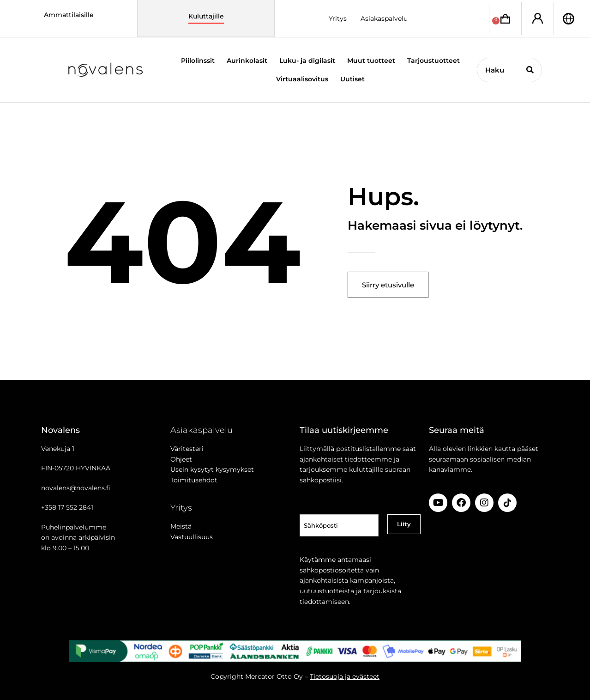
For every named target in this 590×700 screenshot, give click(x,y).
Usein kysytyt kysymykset (212, 469)
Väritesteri (187, 449)
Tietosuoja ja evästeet (345, 676)
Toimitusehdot (194, 480)
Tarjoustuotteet (433, 61)
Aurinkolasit (247, 61)
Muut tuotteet (371, 61)
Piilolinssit (198, 61)
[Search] (530, 70)
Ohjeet (181, 459)
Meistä (181, 526)
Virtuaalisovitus (302, 79)
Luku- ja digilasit (307, 61)
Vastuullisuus (192, 537)
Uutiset (352, 79)
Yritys (338, 18)
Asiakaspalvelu (384, 18)
